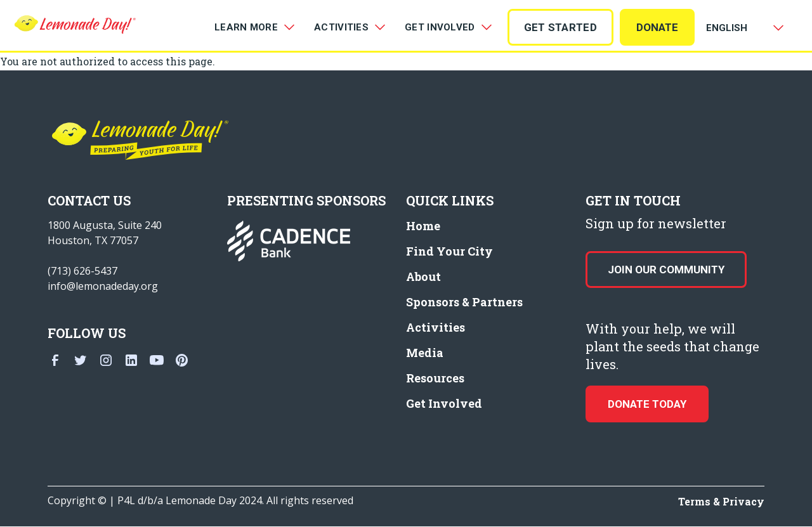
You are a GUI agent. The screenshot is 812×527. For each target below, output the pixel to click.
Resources (435, 378)
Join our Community (666, 270)
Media (425, 353)
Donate (657, 27)
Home (423, 226)
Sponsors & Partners (464, 302)
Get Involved (444, 403)
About (423, 277)
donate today (647, 404)
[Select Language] (742, 28)
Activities (435, 327)
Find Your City (449, 251)
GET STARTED (560, 27)
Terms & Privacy (721, 501)
